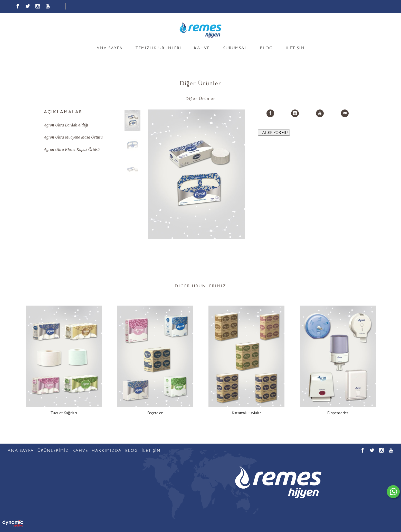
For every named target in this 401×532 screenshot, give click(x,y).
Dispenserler (338, 414)
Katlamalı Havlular (246, 414)
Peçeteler (155, 414)
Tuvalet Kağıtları (64, 414)
